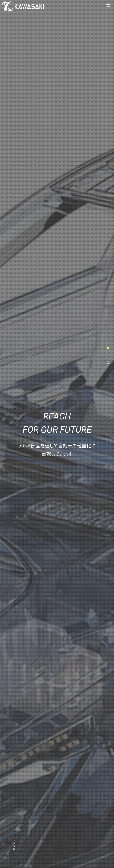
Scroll (14, 847)
